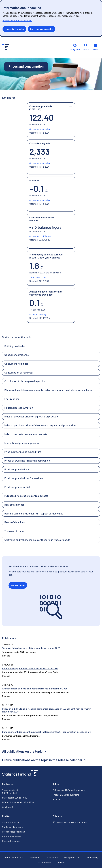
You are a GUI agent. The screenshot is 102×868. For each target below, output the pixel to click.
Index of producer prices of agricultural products (31, 416)
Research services (11, 841)
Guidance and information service (69, 790)
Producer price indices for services (24, 478)
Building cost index (15, 346)
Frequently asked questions (66, 795)
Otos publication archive (14, 832)
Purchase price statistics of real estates (26, 496)
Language (75, 47)
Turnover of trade (14, 531)
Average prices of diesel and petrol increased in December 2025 (35, 689)
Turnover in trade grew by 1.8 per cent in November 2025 (31, 648)
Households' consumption (19, 408)
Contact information (14, 857)
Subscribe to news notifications (70, 822)
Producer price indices (17, 469)
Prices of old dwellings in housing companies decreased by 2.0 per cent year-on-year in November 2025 (47, 710)
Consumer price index (16, 364)
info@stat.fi (8, 807)
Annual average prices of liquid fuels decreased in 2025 (30, 668)
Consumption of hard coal (19, 373)
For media (57, 799)
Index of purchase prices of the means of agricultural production (40, 425)
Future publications (11, 836)
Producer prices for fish (17, 487)
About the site (44, 862)
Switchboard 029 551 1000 (15, 798)
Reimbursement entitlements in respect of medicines (34, 513)
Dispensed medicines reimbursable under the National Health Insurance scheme (48, 390)
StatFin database (10, 822)
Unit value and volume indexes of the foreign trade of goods (37, 540)
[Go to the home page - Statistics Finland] (6, 47)
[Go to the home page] (20, 773)
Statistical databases (12, 827)
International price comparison (22, 443)
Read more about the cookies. (17, 20)
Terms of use (52, 857)
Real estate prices (14, 505)
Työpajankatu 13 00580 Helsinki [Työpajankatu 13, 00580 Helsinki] (10, 791)
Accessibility (92, 857)
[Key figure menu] (71, 107)
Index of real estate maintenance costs (26, 434)
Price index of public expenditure (23, 452)
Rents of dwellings (15, 522)
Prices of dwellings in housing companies (27, 461)
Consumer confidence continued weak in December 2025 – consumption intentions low (47, 732)
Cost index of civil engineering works (25, 381)
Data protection (72, 857)
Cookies (61, 862)
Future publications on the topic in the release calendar (44, 760)
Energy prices (12, 399)
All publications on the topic (24, 751)
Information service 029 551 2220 (18, 802)
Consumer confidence (17, 355)
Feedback (34, 857)
